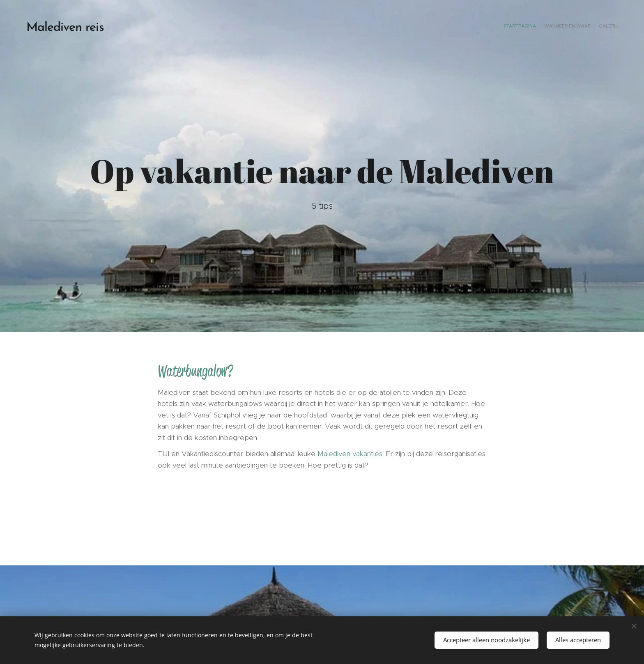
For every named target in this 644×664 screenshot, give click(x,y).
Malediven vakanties (350, 454)
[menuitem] (602, 27)
